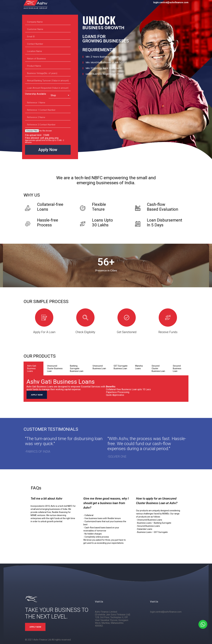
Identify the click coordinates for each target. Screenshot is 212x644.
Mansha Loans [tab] (139, 367)
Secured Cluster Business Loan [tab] (158, 368)
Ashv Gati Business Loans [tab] (32, 368)
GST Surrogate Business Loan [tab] (121, 367)
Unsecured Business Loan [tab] (99, 367)
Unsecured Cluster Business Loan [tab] (55, 368)
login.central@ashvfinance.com (166, 612)
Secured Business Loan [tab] (177, 368)
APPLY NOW (37, 395)
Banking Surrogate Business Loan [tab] (77, 368)
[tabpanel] (106, 389)
